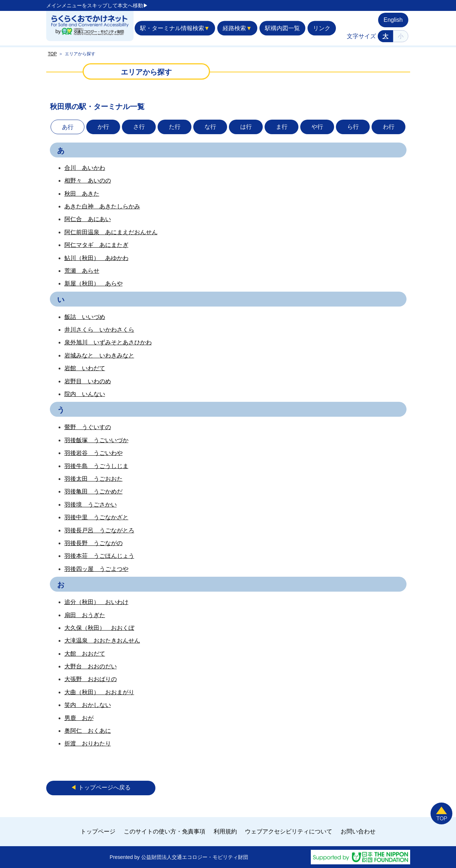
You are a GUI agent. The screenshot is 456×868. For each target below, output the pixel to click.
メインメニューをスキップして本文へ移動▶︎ (97, 5)
